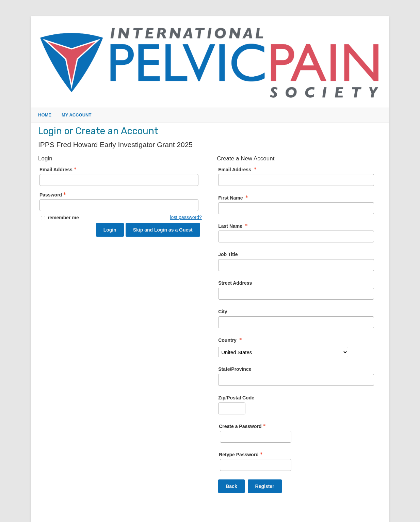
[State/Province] (296, 380)
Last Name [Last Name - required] (234, 226)
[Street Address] (296, 294)
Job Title (228, 254)
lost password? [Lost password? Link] (186, 217)
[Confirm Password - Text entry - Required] (256, 465)
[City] (296, 322)
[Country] (283, 352)
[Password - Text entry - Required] (119, 205)
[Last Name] (296, 236)
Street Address (235, 283)
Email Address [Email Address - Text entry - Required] (59, 170)
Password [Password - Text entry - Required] (53, 195)
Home (45, 115)
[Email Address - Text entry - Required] (119, 180)
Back (231, 486)
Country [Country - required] (231, 340)
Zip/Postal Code (236, 398)
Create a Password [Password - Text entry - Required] (243, 426)
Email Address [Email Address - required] (238, 170)
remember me (63, 218)
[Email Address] (296, 180)
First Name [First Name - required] (234, 198)
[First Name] (296, 208)
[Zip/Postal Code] (232, 408)
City (223, 312)
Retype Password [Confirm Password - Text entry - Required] (241, 455)
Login (110, 230)
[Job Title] (296, 265)
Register (265, 486)
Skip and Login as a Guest (163, 230)
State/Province (235, 369)
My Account (76, 115)
